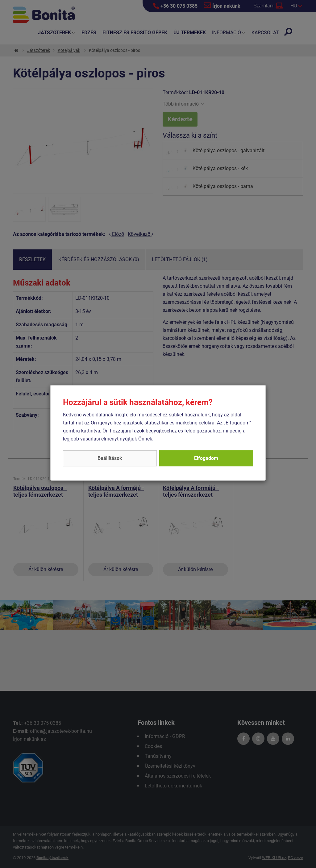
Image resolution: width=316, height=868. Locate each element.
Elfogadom (206, 458)
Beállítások (110, 458)
